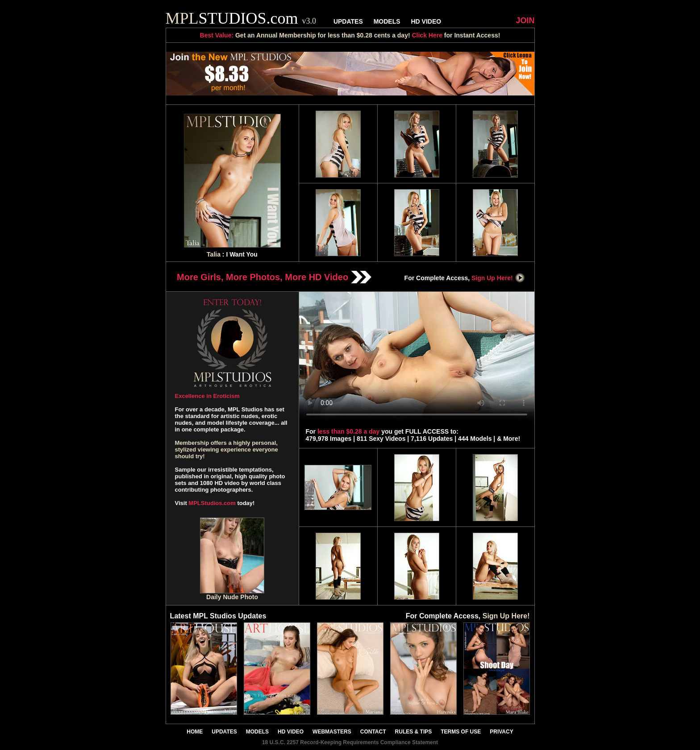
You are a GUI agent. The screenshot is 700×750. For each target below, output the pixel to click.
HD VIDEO (426, 21)
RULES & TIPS (414, 732)
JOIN (525, 21)
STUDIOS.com (241, 18)
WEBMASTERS (332, 732)
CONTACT (373, 732)
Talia (214, 254)
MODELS (387, 21)
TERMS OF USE (461, 732)
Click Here (427, 35)
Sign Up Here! (498, 278)
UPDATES (348, 21)
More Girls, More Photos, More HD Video (274, 277)
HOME (195, 732)
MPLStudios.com (212, 503)
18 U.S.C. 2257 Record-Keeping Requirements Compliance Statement (350, 742)
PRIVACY (501, 732)
